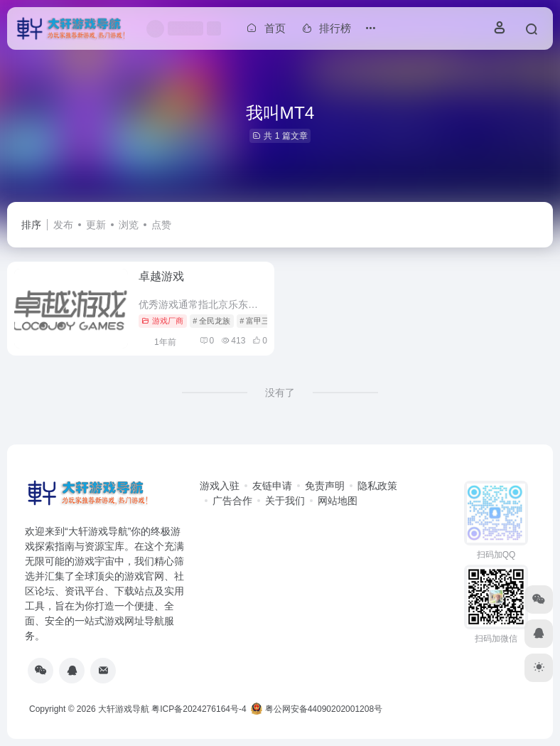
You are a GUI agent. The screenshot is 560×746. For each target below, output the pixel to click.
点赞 (161, 225)
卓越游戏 (161, 276)
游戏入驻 (220, 486)
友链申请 (272, 486)
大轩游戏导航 (124, 709)
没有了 (280, 393)
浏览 (129, 225)
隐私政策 (377, 486)
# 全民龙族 (211, 321)
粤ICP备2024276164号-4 (199, 709)
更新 (96, 225)
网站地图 (338, 501)
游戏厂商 (162, 321)
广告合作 (232, 501)
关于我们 (285, 501)
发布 (63, 225)
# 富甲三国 (258, 321)
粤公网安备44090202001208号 (317, 709)
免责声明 (325, 486)
